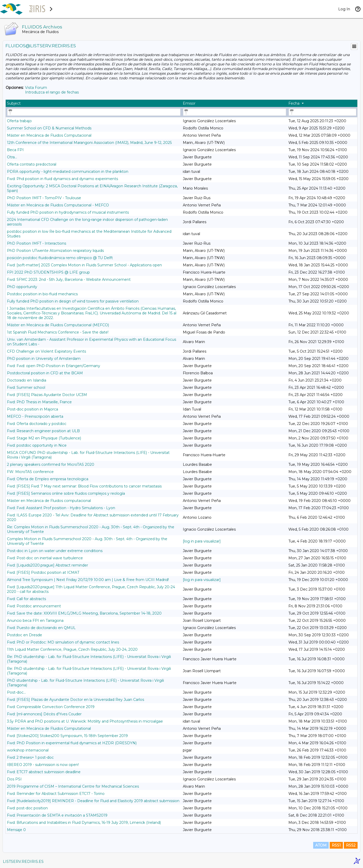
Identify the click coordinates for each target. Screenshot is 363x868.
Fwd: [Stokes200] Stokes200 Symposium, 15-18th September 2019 (67, 736)
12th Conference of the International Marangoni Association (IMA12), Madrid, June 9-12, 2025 (89, 143)
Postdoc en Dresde (25, 635)
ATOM (321, 845)
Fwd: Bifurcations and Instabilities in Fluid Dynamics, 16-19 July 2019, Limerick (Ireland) (84, 823)
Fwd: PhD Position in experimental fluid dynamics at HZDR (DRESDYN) (72, 743)
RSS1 (336, 845)
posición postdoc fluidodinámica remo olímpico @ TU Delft (60, 258)
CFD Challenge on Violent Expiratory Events (46, 351)
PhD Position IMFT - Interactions (37, 243)
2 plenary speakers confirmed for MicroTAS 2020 (51, 464)
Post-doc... (16, 692)
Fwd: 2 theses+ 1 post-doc (30, 757)
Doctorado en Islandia (27, 380)
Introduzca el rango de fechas (52, 92)
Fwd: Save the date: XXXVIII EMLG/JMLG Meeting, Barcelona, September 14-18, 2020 (84, 613)
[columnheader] (94, 103)
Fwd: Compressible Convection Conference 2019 (51, 707)
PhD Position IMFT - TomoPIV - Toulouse (44, 198)
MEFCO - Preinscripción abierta (35, 416)
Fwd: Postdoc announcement (34, 606)
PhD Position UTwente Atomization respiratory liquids (55, 251)
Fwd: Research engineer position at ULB (43, 431)
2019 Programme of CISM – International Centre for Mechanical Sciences (73, 786)
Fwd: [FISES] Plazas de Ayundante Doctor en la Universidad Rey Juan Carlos (76, 700)
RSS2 (351, 845)
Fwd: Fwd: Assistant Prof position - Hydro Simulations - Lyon (61, 508)
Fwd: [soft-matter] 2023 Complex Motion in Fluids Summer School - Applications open (84, 265)
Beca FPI (15, 150)
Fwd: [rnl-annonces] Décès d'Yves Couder (44, 714)
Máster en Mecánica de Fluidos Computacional (49, 135)
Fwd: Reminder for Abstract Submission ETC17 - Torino (56, 794)
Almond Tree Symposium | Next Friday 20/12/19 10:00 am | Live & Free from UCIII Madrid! (88, 580)
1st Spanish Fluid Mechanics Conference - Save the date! (58, 332)
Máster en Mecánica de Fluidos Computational (49, 729)
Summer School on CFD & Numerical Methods (49, 128)
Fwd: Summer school (26, 388)
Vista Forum (36, 88)
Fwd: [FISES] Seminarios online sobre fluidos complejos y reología (66, 493)
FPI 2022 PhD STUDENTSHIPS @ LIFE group (48, 272)
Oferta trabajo (19, 121)
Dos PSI (14, 779)
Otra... (12, 157)
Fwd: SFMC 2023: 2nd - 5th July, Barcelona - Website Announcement (69, 280)
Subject (14, 103)
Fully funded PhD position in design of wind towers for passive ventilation (73, 301)
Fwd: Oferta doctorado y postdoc (37, 424)
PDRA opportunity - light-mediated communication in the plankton (68, 172)
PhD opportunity (22, 287)
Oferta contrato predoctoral (32, 164)
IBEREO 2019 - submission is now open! (43, 765)
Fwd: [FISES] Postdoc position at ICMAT (43, 572)
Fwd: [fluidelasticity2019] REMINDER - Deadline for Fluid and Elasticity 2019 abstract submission (93, 801)
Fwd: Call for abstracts (26, 599)
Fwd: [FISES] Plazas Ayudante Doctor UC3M (47, 395)
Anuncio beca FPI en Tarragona (35, 621)
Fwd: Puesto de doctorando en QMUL (41, 628)
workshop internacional (28, 750)
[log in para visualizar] (202, 541)
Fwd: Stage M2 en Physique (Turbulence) (44, 438)
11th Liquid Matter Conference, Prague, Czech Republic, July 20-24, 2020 (72, 649)
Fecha (294, 103)
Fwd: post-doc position (27, 808)
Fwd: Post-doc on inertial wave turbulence (45, 558)
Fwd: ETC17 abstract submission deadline (44, 772)
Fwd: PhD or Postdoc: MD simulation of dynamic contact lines (63, 642)
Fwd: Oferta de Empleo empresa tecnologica (48, 479)
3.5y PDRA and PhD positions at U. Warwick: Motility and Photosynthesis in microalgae (85, 721)
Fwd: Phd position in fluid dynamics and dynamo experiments (62, 179)
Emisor (189, 103)
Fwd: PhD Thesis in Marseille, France (39, 402)
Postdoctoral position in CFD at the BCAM (45, 373)
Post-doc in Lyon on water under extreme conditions (55, 551)
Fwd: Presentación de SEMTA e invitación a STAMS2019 (57, 815)
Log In (344, 9)
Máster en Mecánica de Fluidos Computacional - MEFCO (58, 205)
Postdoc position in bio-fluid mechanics (42, 294)
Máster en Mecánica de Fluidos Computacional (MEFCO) (58, 325)
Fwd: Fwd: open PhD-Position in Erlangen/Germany (54, 366)
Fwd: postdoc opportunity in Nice (37, 445)
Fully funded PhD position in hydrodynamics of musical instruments (68, 212)
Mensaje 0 (16, 830)
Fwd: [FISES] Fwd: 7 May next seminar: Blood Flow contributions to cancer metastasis (84, 486)
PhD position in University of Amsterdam (44, 359)
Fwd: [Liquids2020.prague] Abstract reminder (48, 565)
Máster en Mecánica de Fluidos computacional (49, 501)
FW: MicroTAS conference (30, 472)
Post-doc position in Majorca (33, 409)
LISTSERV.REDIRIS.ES (23, 862)
